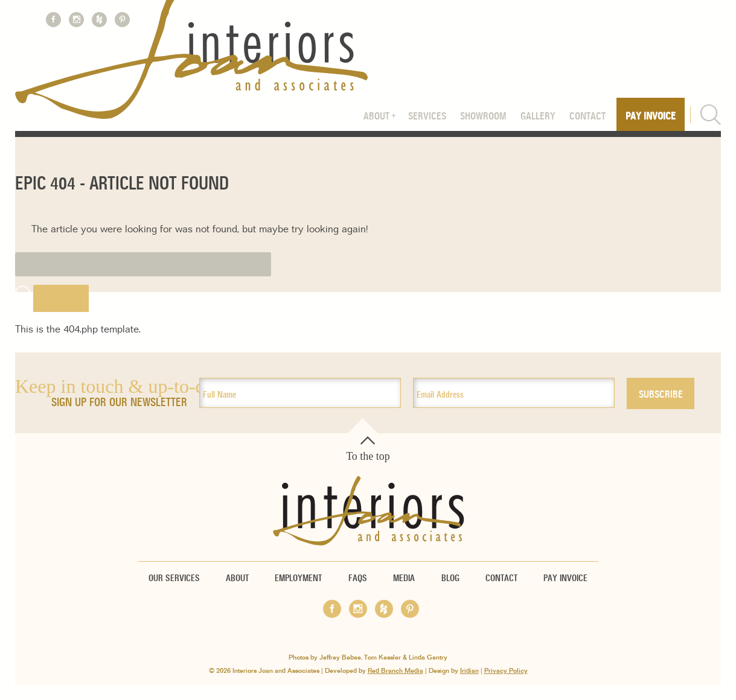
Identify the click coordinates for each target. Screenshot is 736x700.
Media (404, 578)
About (376, 116)
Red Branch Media (395, 671)
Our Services (174, 578)
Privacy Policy (506, 671)
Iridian (469, 671)
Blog (450, 578)
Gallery (538, 116)
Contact (587, 116)
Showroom (483, 116)
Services (427, 116)
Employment (298, 578)
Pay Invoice (651, 116)
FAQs (358, 578)
